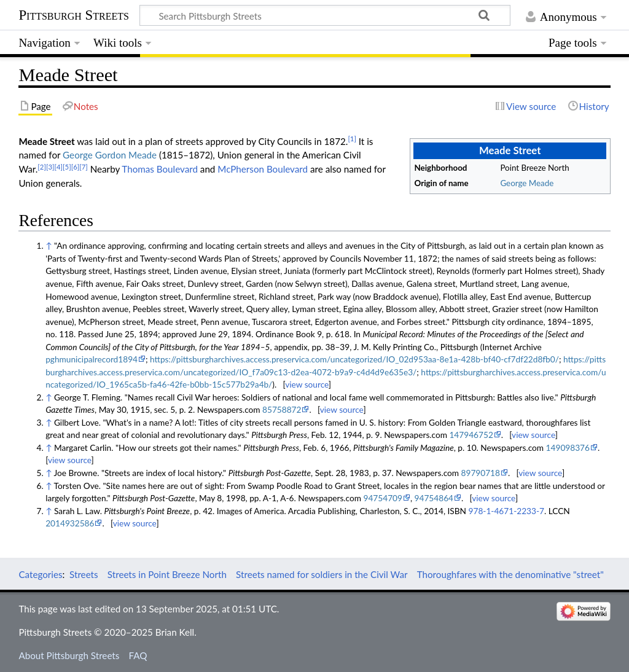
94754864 (434, 498)
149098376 (568, 447)
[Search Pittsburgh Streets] (325, 15)
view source (307, 384)
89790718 (481, 473)
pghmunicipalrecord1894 (92, 359)
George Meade (527, 183)
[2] (42, 167)
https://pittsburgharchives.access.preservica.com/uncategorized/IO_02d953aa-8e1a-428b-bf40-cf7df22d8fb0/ (354, 359)
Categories (40, 574)
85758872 (282, 409)
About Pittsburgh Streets (69, 655)
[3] (50, 167)
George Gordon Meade (110, 155)
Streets (84, 574)
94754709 (383, 498)
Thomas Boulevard (160, 169)
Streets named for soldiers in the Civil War (322, 574)
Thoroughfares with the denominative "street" (510, 574)
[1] (352, 139)
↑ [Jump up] (49, 245)
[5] (67, 167)
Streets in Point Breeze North (167, 574)
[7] (84, 167)
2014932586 (70, 523)
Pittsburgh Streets (74, 15)
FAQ (138, 655)
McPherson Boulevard (263, 169)
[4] (58, 167)
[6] (76, 167)
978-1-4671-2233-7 (506, 511)
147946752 (471, 435)
